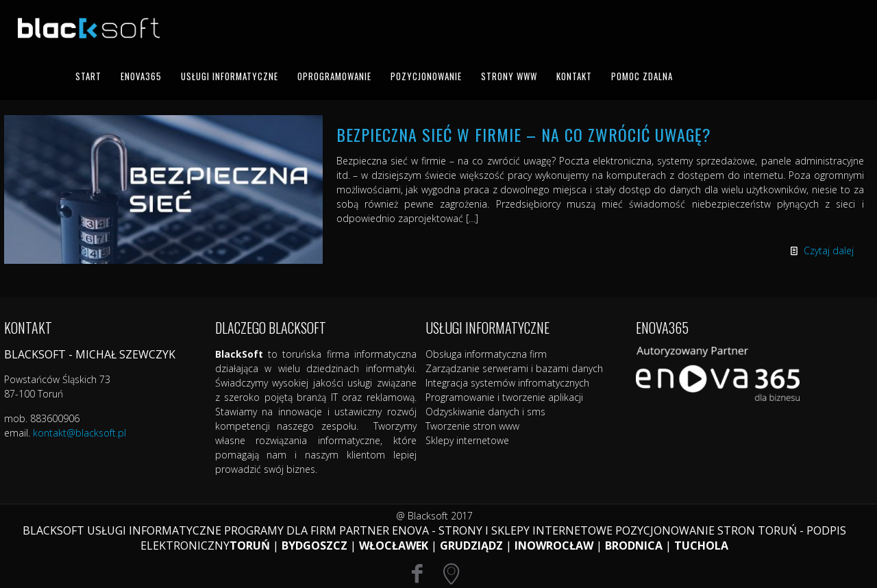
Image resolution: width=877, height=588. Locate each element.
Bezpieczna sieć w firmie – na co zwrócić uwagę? (524, 134)
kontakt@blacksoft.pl (79, 433)
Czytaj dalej (829, 250)
